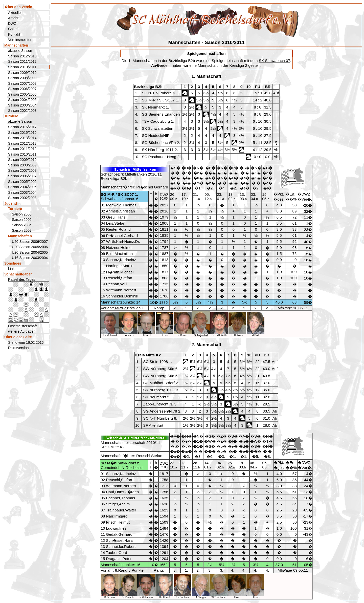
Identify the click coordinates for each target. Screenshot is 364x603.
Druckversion (18, 348)
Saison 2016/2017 (22, 127)
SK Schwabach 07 (275, 61)
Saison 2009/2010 (22, 73)
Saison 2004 (22, 225)
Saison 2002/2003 (22, 111)
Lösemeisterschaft (22, 326)
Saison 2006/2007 (22, 89)
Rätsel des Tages (29, 300)
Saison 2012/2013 (22, 56)
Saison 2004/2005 (22, 100)
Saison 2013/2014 (22, 138)
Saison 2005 (22, 220)
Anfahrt (14, 18)
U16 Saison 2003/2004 (30, 258)
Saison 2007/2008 (22, 83)
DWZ (12, 24)
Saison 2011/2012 (22, 61)
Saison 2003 (22, 230)
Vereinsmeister (20, 40)
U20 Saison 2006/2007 (30, 242)
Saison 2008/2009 (22, 78)
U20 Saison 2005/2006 (30, 247)
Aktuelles (15, 13)
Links (12, 269)
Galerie (14, 29)
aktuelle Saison (20, 51)
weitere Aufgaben (22, 331)
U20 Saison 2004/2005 (30, 252)
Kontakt (14, 34)
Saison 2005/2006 (22, 94)
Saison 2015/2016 (22, 133)
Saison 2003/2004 (22, 105)
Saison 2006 (22, 214)
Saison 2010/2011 (22, 154)
